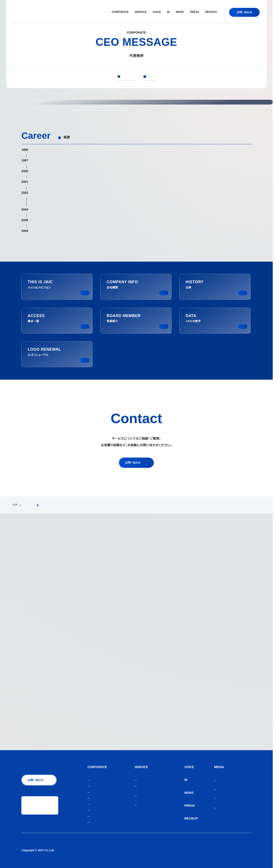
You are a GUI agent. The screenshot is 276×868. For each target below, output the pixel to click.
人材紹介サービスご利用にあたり (211, 850)
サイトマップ (243, 850)
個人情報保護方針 (177, 850)
